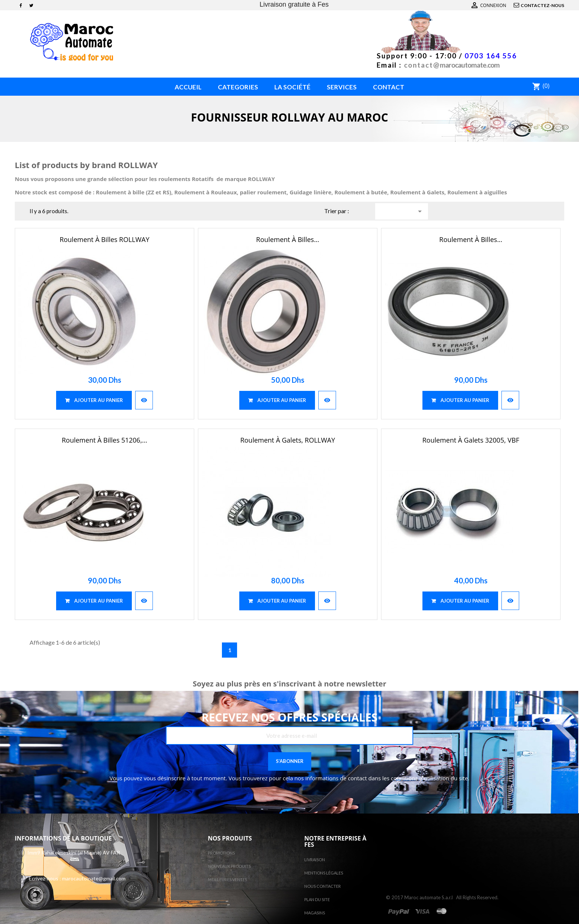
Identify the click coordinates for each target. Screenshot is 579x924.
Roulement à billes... (288, 239)
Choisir (420, 211)
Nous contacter (323, 886)
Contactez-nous (542, 5)
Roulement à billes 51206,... (105, 440)
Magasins (315, 913)
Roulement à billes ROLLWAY (104, 239)
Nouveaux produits (229, 866)
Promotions (221, 853)
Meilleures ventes (227, 879)
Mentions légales (324, 873)
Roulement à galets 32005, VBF (471, 440)
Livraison (315, 860)
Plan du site (317, 899)
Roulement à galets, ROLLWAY (288, 440)
